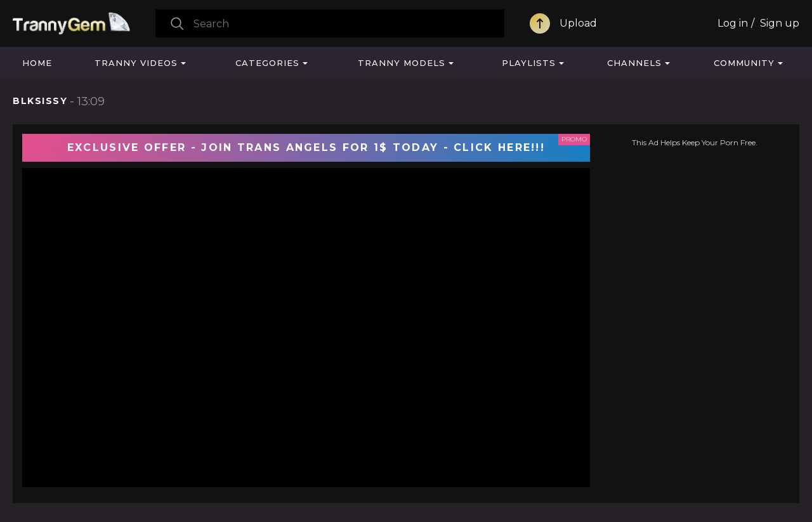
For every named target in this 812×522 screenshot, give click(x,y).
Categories (267, 63)
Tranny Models (402, 63)
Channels (634, 63)
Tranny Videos (136, 63)
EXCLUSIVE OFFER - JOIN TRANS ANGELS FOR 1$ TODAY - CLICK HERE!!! (306, 147)
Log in (733, 23)
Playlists (529, 63)
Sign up (780, 23)
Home (37, 63)
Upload (578, 23)
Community (744, 63)
